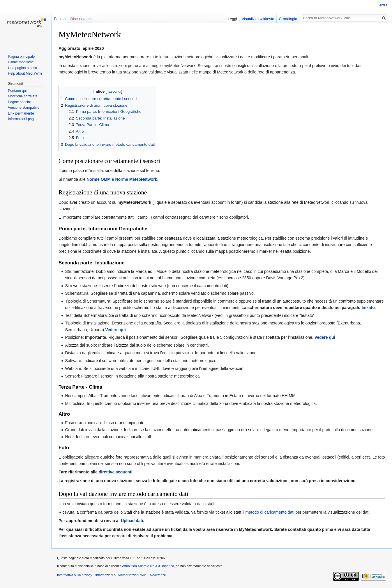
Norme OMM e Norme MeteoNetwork (122, 179)
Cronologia (288, 19)
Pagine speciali (20, 102)
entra (383, 5)
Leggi (232, 19)
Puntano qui (17, 91)
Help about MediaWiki (25, 73)
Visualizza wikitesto (258, 19)
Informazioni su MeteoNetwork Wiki (121, 575)
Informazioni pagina (23, 119)
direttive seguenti (116, 472)
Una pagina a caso (22, 68)
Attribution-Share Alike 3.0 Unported (148, 566)
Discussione (80, 19)
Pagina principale (21, 57)
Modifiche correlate (23, 96)
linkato (368, 308)
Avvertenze (158, 575)
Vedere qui (115, 330)
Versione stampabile (24, 108)
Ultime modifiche (21, 62)
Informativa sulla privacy (75, 575)
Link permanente (21, 113)
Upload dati (132, 521)
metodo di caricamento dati (270, 512)
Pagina (60, 19)
